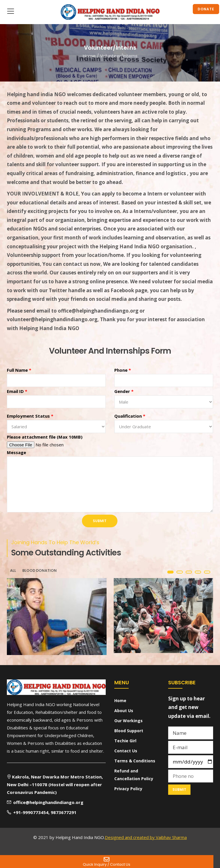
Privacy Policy (128, 789)
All (13, 570)
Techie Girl (125, 741)
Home (89, 56)
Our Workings (128, 721)
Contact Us (126, 751)
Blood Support (129, 731)
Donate (206, 9)
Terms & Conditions (135, 761)
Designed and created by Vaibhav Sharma (146, 837)
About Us (124, 711)
